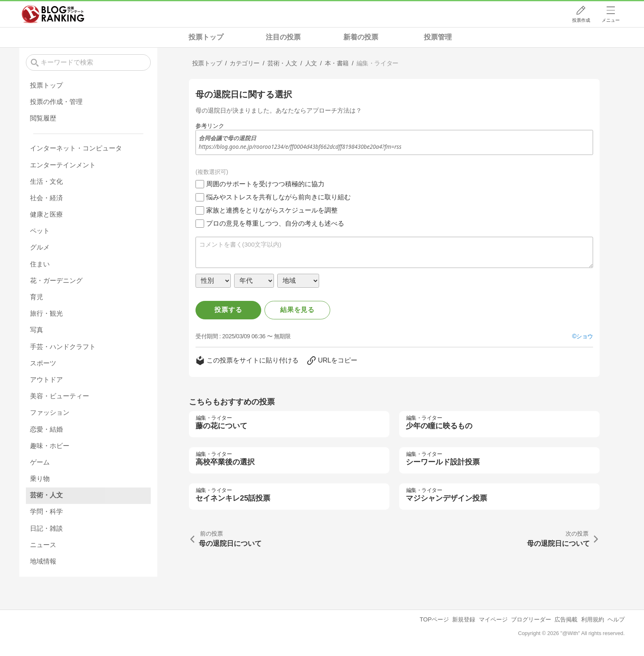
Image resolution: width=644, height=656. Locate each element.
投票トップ (206, 37)
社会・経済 (46, 198)
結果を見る (297, 310)
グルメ (40, 247)
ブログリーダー (531, 619)
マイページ (493, 619)
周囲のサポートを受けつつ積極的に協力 (265, 184)
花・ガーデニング (56, 281)
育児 (37, 297)
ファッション (50, 412)
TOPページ (434, 619)
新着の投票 (361, 37)
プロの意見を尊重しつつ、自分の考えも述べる (275, 223)
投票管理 (438, 37)
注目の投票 (283, 37)
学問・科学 (46, 512)
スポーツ (43, 363)
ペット (40, 231)
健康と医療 (46, 214)
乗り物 (40, 479)
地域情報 (43, 561)
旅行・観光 (46, 313)
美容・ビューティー (60, 396)
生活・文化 (46, 181)
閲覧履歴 (43, 118)
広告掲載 (566, 619)
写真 (37, 330)
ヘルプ (616, 619)
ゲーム (40, 462)
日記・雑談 (46, 528)
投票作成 (581, 20)
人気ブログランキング (53, 14)
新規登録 (464, 619)
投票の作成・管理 (56, 102)
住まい (40, 264)
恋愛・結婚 (46, 429)
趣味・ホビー (50, 446)
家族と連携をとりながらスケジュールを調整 (272, 210)
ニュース (43, 545)
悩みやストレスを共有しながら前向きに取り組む (278, 197)
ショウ (585, 336)
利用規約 (593, 619)
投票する (228, 310)
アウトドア (46, 380)
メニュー (611, 20)
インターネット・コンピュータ (76, 148)
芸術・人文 (46, 495)
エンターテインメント (63, 165)
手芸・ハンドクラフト (63, 347)
